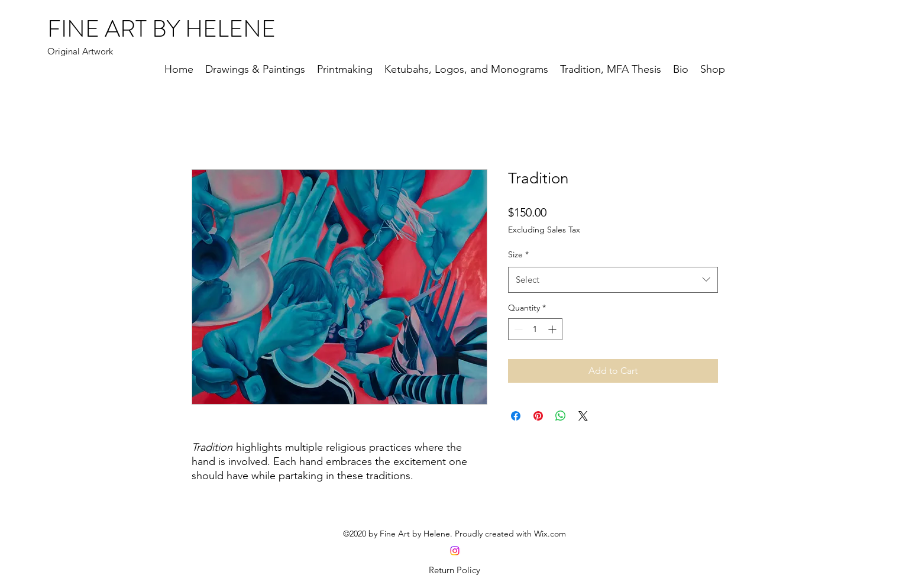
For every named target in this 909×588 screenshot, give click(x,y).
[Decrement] (517, 329)
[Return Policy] (455, 570)
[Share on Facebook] (516, 416)
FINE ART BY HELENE (161, 29)
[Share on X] (583, 416)
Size (518, 254)
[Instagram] (455, 551)
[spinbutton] (535, 329)
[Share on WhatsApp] (561, 416)
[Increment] (553, 329)
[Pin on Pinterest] (538, 416)
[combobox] (613, 280)
